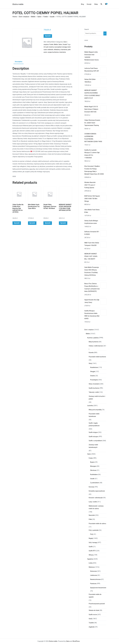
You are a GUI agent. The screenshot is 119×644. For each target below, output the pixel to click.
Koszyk (89, 4)
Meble (33, 17)
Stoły (90, 363)
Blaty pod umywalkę (95, 410)
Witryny (91, 555)
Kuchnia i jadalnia (93, 338)
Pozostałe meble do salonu (97, 524)
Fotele (46, 17)
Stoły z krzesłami (94, 384)
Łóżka (91, 563)
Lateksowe (94, 575)
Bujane (92, 462)
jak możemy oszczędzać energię (57, 47)
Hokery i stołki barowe (96, 346)
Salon (39, 17)
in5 (45, 47)
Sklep (96, 4)
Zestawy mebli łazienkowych (93, 446)
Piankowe (93, 584)
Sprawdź (48, 36)
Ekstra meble (18, 4)
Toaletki (91, 623)
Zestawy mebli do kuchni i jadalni (97, 398)
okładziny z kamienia (60, 50)
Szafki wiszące (93, 437)
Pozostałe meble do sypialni (95, 596)
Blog (82, 4)
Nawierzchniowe (95, 579)
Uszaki (52, 17)
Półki (90, 519)
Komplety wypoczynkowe (97, 491)
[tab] (19, 62)
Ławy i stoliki (93, 502)
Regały (91, 538)
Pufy (92, 534)
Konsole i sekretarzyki (96, 498)
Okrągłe (93, 372)
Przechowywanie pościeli (97, 604)
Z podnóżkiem (95, 483)
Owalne (93, 376)
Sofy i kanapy (93, 543)
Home (15, 17)
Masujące (93, 466)
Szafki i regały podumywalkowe (94, 424)
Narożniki (92, 515)
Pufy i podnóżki (94, 530)
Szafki (91, 547)
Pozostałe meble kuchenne (97, 357)
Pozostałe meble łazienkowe (94, 415)
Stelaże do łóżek (94, 610)
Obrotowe (93, 470)
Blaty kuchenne (94, 342)
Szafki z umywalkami (95, 441)
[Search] (105, 33)
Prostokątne (94, 380)
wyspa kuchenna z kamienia (57, 52)
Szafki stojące (93, 432)
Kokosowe (94, 571)
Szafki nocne (93, 615)
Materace (92, 567)
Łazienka (90, 406)
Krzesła (91, 353)
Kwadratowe (94, 367)
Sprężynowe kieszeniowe (98, 588)
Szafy (90, 619)
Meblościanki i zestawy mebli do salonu (96, 507)
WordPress (76, 641)
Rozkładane (94, 475)
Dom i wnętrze (24, 17)
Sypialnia (90, 559)
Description (19, 62)
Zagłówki (92, 627)
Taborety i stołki (94, 392)
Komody (91, 487)
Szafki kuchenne (94, 388)
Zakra (68, 641)
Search (87, 29)
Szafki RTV (92, 551)
